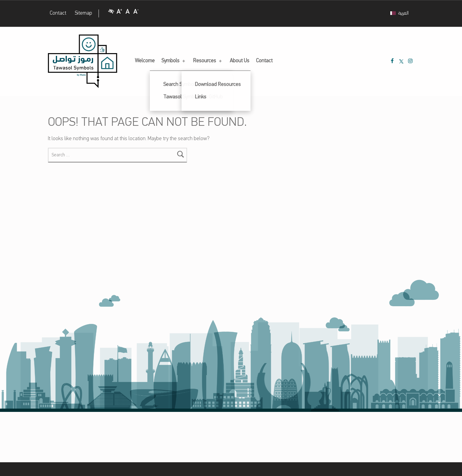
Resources (208, 61)
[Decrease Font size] (136, 14)
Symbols (174, 61)
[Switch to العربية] (399, 13)
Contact (58, 13)
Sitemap (83, 13)
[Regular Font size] (128, 14)
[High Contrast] (111, 14)
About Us (240, 61)
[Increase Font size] (119, 14)
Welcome (145, 61)
